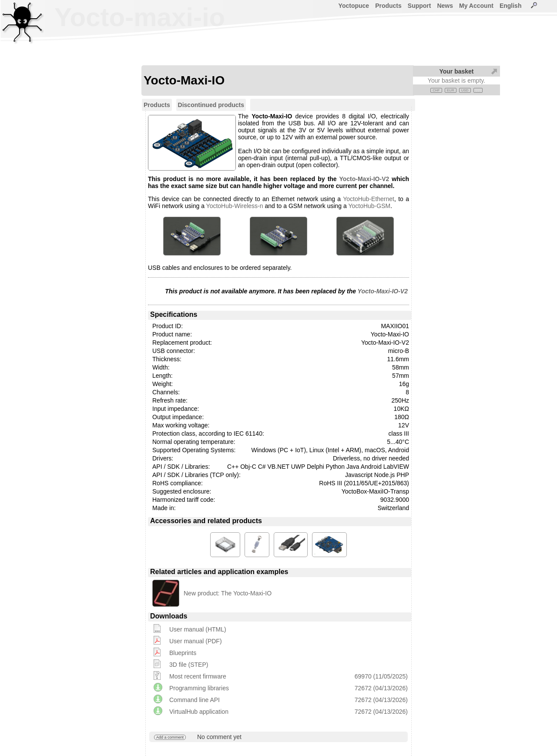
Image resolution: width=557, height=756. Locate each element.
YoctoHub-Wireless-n (235, 206)
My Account (476, 6)
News (445, 6)
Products (388, 6)
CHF (436, 90)
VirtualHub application (199, 712)
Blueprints (183, 653)
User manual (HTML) (198, 629)
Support (419, 6)
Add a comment (170, 737)
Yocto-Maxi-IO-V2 (364, 179)
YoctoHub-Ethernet (369, 199)
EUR (451, 90)
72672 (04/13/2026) (381, 688)
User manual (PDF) (196, 641)
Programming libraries (199, 688)
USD (465, 90)
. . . (478, 90)
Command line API (195, 700)
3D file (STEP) (189, 665)
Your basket (456, 71)
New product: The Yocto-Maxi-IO (228, 593)
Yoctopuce (354, 6)
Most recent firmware (198, 676)
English (511, 6)
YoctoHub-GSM (369, 206)
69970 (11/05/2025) (381, 676)
